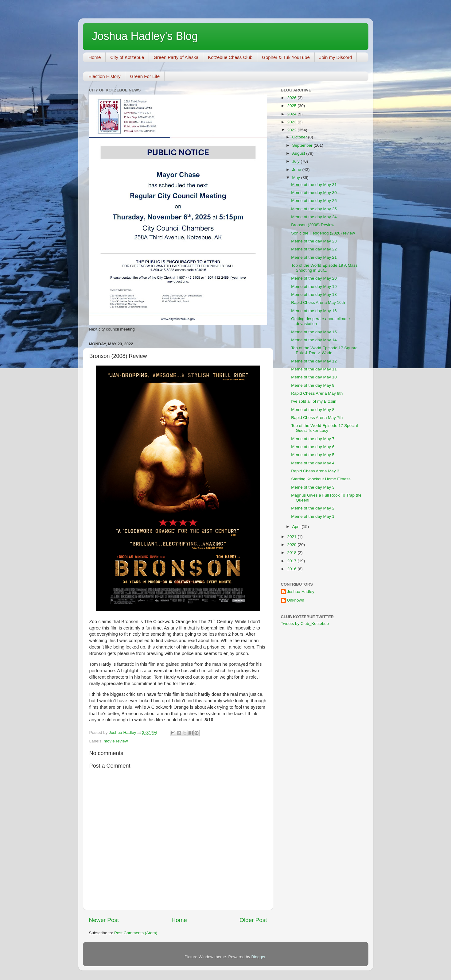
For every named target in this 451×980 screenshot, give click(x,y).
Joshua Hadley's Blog (145, 36)
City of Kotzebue (127, 57)
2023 (292, 122)
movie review (116, 741)
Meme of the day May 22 (314, 249)
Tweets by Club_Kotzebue (305, 624)
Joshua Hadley (301, 592)
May (297, 178)
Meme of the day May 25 (314, 209)
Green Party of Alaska (176, 57)
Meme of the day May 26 (314, 201)
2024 (292, 114)
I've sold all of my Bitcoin (314, 401)
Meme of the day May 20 (314, 278)
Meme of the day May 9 (313, 385)
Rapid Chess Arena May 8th (317, 393)
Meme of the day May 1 (313, 516)
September (303, 145)
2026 (292, 98)
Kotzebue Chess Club (230, 57)
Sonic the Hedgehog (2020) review (323, 233)
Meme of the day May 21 (314, 257)
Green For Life (145, 76)
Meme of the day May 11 (314, 369)
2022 (292, 130)
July (297, 161)
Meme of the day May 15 (314, 332)
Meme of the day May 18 (314, 294)
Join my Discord (336, 57)
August (299, 153)
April (297, 527)
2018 (292, 553)
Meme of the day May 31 (314, 185)
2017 (292, 561)
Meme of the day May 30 (314, 193)
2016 (292, 569)
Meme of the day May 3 (313, 487)
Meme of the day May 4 (313, 463)
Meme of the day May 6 (313, 447)
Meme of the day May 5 (313, 455)
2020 (292, 545)
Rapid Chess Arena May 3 (315, 471)
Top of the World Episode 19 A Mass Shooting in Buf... (324, 268)
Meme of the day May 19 (314, 287)
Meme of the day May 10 (314, 377)
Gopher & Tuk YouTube (286, 57)
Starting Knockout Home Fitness (321, 479)
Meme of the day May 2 (313, 508)
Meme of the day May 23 (314, 241)
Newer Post (104, 920)
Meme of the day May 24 (314, 217)
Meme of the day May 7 (313, 439)
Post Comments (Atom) (136, 933)
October (300, 137)
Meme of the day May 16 (314, 311)
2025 (292, 106)
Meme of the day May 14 (314, 340)
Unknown (296, 600)
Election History (104, 76)
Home (95, 57)
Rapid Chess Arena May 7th (317, 418)
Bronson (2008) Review (313, 225)
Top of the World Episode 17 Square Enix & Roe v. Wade (324, 350)
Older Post (253, 920)
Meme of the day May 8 (313, 410)
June (297, 170)
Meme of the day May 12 (314, 361)
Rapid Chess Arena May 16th (318, 302)
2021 (292, 537)
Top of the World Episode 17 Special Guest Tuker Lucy (324, 428)
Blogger (259, 957)
